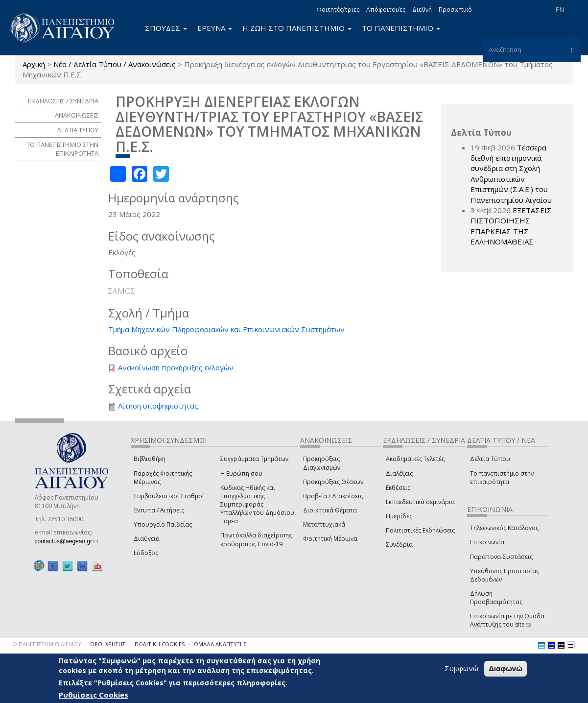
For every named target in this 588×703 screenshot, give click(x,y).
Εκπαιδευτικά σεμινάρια (420, 502)
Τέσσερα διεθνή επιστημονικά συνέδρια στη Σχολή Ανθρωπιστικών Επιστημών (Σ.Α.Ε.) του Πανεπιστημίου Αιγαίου (511, 174)
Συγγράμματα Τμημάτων (254, 459)
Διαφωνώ (506, 668)
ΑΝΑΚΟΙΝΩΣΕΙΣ (77, 115)
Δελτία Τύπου (490, 459)
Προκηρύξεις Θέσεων (333, 482)
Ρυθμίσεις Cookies (94, 695)
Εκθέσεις (398, 488)
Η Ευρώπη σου (241, 473)
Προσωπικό (455, 10)
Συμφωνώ (461, 668)
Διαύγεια (147, 539)
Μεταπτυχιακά (324, 524)
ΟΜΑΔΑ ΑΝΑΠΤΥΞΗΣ (220, 644)
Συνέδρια (399, 545)
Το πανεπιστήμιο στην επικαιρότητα (502, 478)
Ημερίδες (399, 516)
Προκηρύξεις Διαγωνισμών (322, 463)
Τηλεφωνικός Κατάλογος (504, 528)
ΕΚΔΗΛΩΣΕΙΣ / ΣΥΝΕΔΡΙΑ (63, 101)
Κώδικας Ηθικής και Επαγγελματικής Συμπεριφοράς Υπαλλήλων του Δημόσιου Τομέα (257, 505)
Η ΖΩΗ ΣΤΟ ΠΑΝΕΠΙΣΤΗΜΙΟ (297, 28)
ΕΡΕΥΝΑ (215, 28)
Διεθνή (422, 10)
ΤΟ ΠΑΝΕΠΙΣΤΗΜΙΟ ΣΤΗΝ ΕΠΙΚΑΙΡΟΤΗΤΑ (62, 149)
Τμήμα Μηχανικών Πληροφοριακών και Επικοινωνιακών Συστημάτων (226, 329)
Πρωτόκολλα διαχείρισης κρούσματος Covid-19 (256, 539)
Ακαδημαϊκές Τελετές (415, 459)
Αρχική (34, 64)
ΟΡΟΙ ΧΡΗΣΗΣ (108, 644)
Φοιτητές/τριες (338, 10)
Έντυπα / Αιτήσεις (159, 510)
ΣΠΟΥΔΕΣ (166, 28)
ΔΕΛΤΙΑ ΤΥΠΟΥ (78, 130)
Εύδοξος (146, 553)
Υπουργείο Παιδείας (163, 524)
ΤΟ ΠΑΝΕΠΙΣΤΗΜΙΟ (401, 28)
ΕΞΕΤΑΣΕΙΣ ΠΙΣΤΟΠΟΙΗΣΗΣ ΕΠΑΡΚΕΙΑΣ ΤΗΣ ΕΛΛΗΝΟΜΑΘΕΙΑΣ (511, 226)
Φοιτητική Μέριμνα (330, 539)
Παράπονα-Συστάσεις (501, 557)
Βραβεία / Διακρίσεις (333, 496)
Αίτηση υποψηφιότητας (158, 406)
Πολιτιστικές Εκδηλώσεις (420, 530)
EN (560, 10)
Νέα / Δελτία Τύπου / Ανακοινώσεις (115, 64)
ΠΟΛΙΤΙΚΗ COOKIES (160, 644)
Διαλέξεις (399, 473)
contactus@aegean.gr (67, 541)
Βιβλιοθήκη (150, 459)
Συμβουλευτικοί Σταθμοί (169, 496)
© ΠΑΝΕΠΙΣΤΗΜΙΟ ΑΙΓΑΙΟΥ (47, 644)
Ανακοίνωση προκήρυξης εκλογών (176, 367)
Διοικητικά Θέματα (330, 510)
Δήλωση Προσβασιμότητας (496, 598)
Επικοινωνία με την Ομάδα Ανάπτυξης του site (507, 620)
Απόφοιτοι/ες (386, 10)
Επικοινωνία (487, 542)
